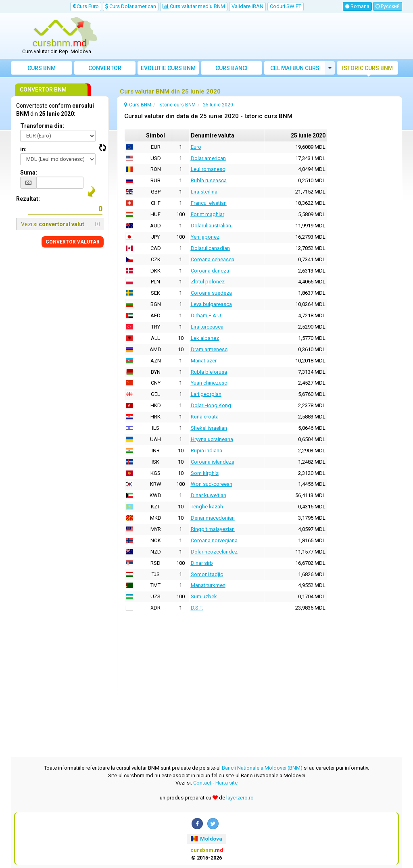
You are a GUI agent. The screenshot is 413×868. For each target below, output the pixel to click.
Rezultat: (28, 199)
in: (23, 149)
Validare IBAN (247, 6)
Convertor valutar (105, 70)
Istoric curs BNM (367, 68)
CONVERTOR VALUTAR (73, 242)
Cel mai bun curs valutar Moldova (295, 70)
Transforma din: (42, 126)
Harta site (226, 783)
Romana (357, 6)
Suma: (29, 173)
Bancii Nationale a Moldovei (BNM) (262, 768)
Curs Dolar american (131, 6)
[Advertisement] (256, 36)
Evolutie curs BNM (168, 68)
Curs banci (232, 68)
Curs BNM (42, 68)
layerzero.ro (240, 798)
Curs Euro (86, 6)
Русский (388, 6)
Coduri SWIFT (286, 6)
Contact (202, 783)
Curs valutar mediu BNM (194, 6)
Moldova (206, 839)
